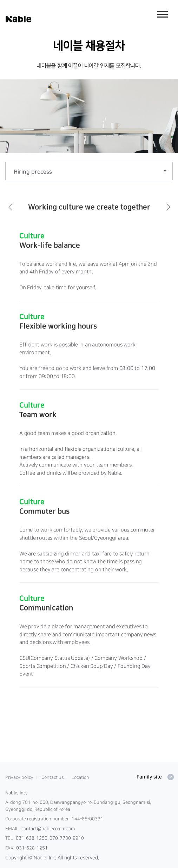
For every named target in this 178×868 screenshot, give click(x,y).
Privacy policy (19, 777)
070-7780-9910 (67, 838)
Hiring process (33, 172)
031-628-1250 (32, 838)
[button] (10, 207)
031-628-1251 (32, 848)
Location (80, 777)
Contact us (52, 777)
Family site (156, 777)
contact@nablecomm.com (48, 829)
